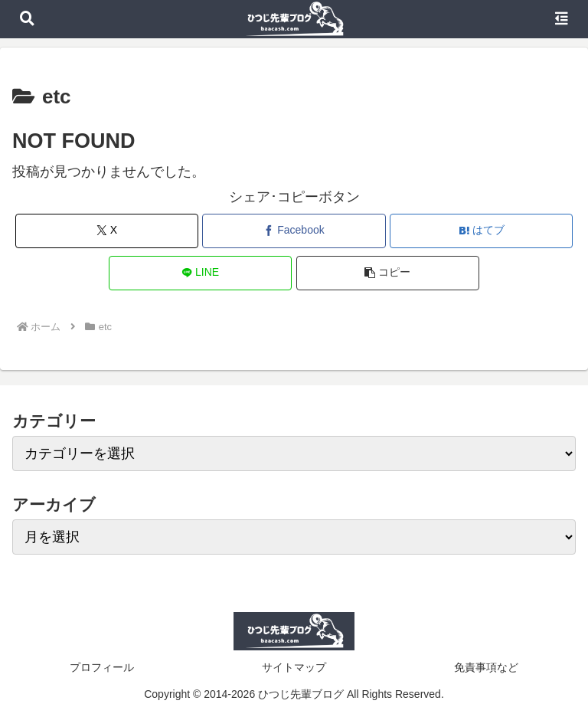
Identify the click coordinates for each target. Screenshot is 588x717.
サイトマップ (294, 667)
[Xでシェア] (107, 231)
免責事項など (486, 667)
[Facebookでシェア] (294, 231)
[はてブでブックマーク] (481, 231)
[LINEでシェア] (200, 273)
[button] (388, 273)
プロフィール (102, 667)
